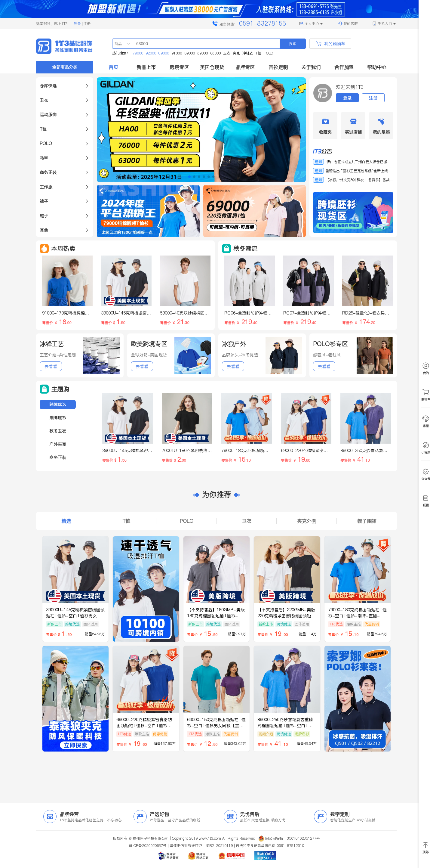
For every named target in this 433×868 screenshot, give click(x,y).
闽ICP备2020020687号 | (149, 846)
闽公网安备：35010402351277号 (293, 838)
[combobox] (119, 44)
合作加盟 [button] (344, 67)
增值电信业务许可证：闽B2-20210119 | (202, 846)
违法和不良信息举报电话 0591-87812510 (270, 846)
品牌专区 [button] (245, 67)
